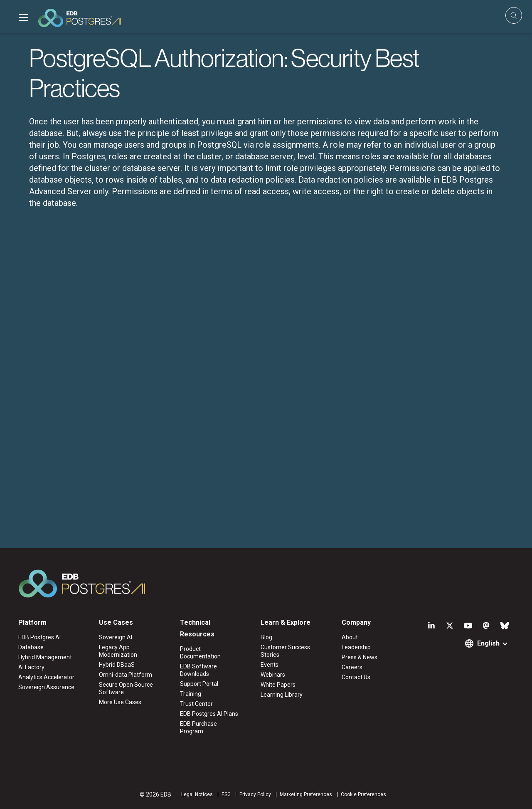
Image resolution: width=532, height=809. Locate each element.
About (350, 637)
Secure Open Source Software (126, 688)
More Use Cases (120, 702)
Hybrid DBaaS (117, 665)
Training (191, 694)
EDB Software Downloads (198, 670)
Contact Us (356, 677)
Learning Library (282, 695)
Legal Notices (197, 794)
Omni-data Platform (126, 675)
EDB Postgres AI (39, 637)
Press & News (360, 657)
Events (270, 665)
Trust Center (196, 704)
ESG (226, 794)
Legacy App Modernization (118, 651)
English (488, 643)
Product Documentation (200, 653)
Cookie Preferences (363, 794)
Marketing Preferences (306, 794)
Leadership (356, 647)
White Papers (278, 685)
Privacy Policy (255, 794)
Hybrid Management (45, 657)
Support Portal (199, 684)
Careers (352, 667)
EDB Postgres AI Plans (209, 714)
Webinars (273, 675)
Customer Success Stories (285, 651)
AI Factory (31, 667)
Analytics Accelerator (46, 677)
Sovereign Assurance (46, 687)
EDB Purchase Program (198, 727)
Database (31, 647)
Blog (266, 637)
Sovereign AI (116, 637)
